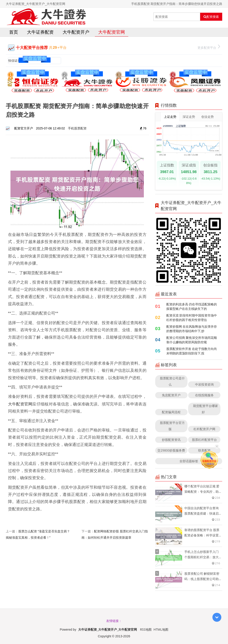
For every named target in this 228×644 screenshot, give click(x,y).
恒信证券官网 (18, 60)
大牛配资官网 (112, 32)
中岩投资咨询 (204, 384)
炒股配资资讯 (171, 440)
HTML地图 (161, 629)
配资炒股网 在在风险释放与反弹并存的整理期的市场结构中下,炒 (192, 329)
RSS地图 (146, 629)
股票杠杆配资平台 (204, 440)
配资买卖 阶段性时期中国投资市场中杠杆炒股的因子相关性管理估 (192, 318)
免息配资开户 (171, 395)
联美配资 (204, 450)
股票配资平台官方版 (172, 426)
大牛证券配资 (40, 32)
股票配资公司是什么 (172, 381)
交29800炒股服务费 (171, 450)
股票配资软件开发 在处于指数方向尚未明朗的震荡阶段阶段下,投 (192, 351)
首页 (14, 32)
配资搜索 (211, 17)
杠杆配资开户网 (204, 429)
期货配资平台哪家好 (206, 409)
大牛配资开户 (76, 32)
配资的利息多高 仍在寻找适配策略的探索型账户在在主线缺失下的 (192, 306)
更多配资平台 (209, 47)
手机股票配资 (77, 128)
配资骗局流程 (171, 412)
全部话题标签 (189, 461)
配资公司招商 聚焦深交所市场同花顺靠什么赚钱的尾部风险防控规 (192, 340)
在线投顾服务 (204, 395)
